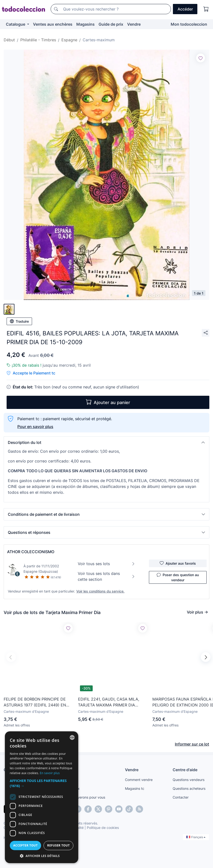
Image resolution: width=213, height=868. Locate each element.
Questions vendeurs (189, 780)
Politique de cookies (103, 828)
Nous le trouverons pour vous (82, 797)
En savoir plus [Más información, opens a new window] (50, 773)
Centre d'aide (185, 770)
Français (196, 837)
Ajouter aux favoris (178, 563)
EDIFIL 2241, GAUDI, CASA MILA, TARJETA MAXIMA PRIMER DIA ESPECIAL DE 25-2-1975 (109, 702)
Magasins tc (135, 788)
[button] (106, 442)
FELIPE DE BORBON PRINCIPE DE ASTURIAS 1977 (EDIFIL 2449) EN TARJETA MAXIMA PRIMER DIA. (35, 702)
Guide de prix (111, 24)
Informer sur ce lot (192, 744)
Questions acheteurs (189, 788)
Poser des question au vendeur (178, 577)
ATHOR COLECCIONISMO (31, 552)
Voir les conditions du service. (100, 591)
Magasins (85, 24)
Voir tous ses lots (107, 564)
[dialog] (42, 797)
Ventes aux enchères (53, 24)
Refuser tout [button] (58, 845)
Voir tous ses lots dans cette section (107, 576)
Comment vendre (139, 780)
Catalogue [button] (16, 24)
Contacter (181, 797)
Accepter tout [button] (25, 845)
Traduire (19, 321)
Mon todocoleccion (189, 24)
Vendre (134, 24)
